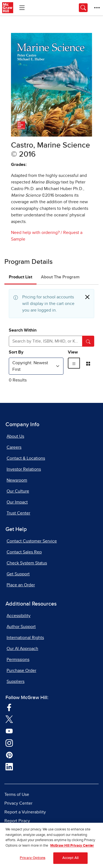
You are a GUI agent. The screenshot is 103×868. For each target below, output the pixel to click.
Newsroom (17, 480)
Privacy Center (18, 803)
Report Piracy (17, 821)
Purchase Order (21, 671)
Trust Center (18, 513)
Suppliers (16, 682)
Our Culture (18, 491)
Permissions (18, 660)
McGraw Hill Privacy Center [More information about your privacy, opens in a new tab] (72, 847)
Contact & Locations (26, 458)
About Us (15, 436)
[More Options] (97, 8)
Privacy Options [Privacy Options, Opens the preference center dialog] (33, 860)
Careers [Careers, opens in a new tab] (14, 447)
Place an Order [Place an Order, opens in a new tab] (21, 585)
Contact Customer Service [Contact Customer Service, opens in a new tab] (32, 541)
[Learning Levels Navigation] (22, 8)
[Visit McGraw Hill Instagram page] (9, 743)
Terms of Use (17, 795)
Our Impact (17, 502)
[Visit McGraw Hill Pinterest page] (9, 754)
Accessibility (19, 616)
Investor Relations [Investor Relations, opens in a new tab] (24, 469)
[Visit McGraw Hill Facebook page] (9, 707)
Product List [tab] (20, 277)
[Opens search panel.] (83, 8)
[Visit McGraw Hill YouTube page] (9, 731)
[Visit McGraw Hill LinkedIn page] (9, 767)
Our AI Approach (22, 649)
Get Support (18, 574)
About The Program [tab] (60, 277)
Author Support (21, 627)
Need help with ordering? (35, 233)
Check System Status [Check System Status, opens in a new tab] (27, 563)
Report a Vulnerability (25, 812)
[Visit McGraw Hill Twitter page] (9, 719)
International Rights (25, 638)
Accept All (70, 860)
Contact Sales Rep (24, 552)
